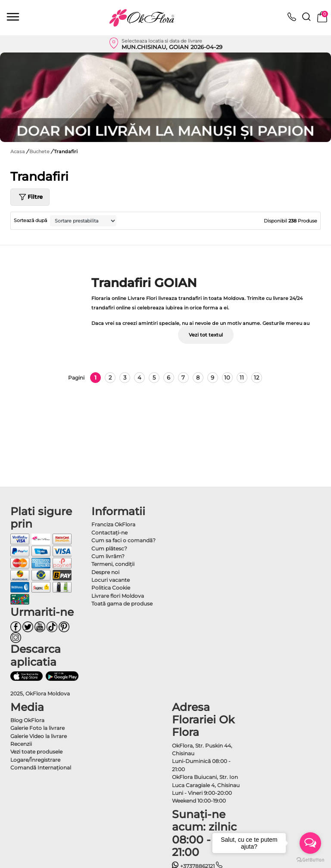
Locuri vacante (111, 580)
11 (242, 377)
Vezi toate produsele (36, 752)
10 (227, 377)
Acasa (18, 151)
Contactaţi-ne (109, 533)
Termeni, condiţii (113, 564)
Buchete (40, 151)
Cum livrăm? (108, 556)
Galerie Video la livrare (39, 736)
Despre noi (105, 572)
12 (256, 377)
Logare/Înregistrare (35, 760)
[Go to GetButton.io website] (310, 859)
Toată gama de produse (122, 604)
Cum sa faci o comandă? (123, 540)
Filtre (30, 197)
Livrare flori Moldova (118, 596)
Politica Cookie (111, 588)
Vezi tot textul (206, 335)
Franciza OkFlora (113, 524)
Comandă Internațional (41, 768)
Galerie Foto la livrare (37, 728)
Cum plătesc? (109, 548)
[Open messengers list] (310, 843)
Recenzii (21, 744)
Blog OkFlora (27, 720)
